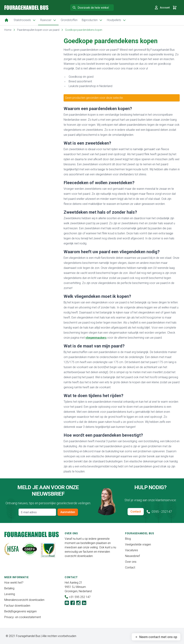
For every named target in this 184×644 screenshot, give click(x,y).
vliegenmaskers (96, 338)
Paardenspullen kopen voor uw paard (38, 30)
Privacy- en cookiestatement (23, 617)
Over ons (131, 562)
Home (8, 30)
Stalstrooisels (25, 20)
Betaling (9, 588)
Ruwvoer (48, 20)
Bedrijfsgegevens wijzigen (20, 611)
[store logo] (26, 7)
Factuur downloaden (17, 606)
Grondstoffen (69, 20)
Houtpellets (117, 20)
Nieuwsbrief (132, 556)
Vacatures (132, 550)
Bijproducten (92, 20)
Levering (10, 594)
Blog (128, 539)
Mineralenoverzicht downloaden (24, 600)
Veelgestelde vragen (138, 544)
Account (162, 8)
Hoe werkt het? (14, 583)
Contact (136, 512)
